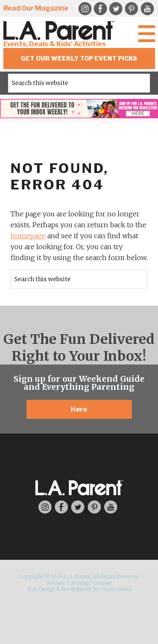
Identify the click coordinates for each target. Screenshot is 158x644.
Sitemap (79, 583)
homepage (28, 236)
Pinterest (131, 9)
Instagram (45, 507)
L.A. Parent (60, 31)
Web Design (41, 589)
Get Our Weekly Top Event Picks (79, 58)
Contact (103, 583)
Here (79, 409)
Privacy (56, 583)
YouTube (147, 9)
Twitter (116, 9)
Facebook (100, 9)
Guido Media (116, 589)
